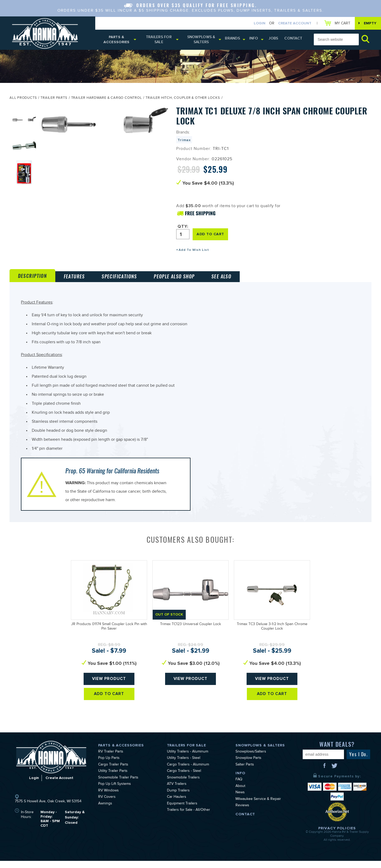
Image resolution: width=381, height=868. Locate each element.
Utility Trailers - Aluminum (188, 759)
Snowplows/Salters (251, 759)
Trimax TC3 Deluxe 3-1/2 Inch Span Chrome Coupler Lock (272, 634)
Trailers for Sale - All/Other (189, 817)
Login (257, 23)
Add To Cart (109, 706)
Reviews (242, 813)
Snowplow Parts (248, 765)
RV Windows (108, 798)
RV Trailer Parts (111, 759)
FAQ (239, 787)
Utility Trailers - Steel (184, 765)
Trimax (184, 142)
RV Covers (107, 804)
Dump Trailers (178, 798)
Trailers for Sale (160, 41)
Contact (294, 40)
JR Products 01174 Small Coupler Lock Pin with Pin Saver (109, 634)
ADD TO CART (211, 235)
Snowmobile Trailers (183, 785)
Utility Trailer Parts (113, 778)
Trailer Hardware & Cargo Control (107, 100)
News (240, 800)
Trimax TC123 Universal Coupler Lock (190, 631)
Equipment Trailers (182, 811)
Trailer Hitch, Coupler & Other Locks (183, 100)
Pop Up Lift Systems (115, 791)
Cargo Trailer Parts (113, 772)
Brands (235, 40)
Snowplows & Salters (204, 41)
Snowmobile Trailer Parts (118, 785)
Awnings (105, 811)
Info (257, 40)
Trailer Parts (54, 100)
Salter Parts (245, 772)
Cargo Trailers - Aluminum (188, 772)
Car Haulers (177, 804)
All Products (23, 100)
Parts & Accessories (117, 41)
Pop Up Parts (109, 765)
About (240, 793)
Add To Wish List (194, 251)
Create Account (292, 23)
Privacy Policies (337, 835)
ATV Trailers (177, 791)
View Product (109, 688)
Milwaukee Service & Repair (258, 806)
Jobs (276, 40)
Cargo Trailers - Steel (184, 778)
